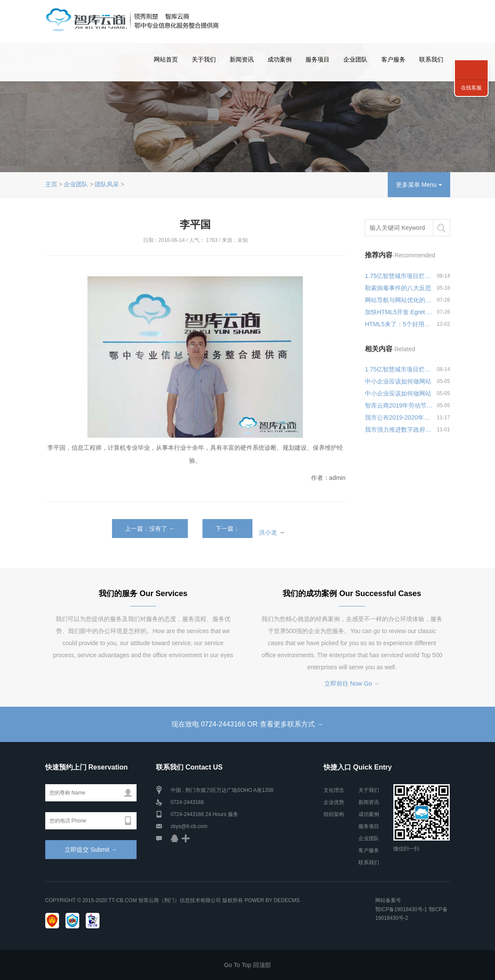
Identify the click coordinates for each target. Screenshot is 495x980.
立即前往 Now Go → (352, 683)
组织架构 (334, 814)
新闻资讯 (242, 59)
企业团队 (355, 59)
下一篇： (227, 529)
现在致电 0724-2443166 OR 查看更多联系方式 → (247, 724)
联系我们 (431, 59)
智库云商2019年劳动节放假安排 (399, 405)
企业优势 (334, 802)
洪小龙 (268, 532)
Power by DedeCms (272, 900)
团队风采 (107, 184)
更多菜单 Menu (419, 185)
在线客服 (471, 88)
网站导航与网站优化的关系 (399, 300)
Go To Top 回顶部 (247, 965)
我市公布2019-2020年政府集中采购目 (399, 417)
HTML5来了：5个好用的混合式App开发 (399, 324)
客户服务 (393, 59)
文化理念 (334, 790)
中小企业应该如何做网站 (398, 381)
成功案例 (280, 59)
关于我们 (204, 59)
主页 (51, 184)
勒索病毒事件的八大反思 (398, 288)
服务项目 (318, 59)
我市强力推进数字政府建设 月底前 (399, 430)
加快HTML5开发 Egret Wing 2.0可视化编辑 (399, 312)
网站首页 (166, 59)
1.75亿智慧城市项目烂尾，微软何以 (399, 276)
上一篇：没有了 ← (150, 529)
